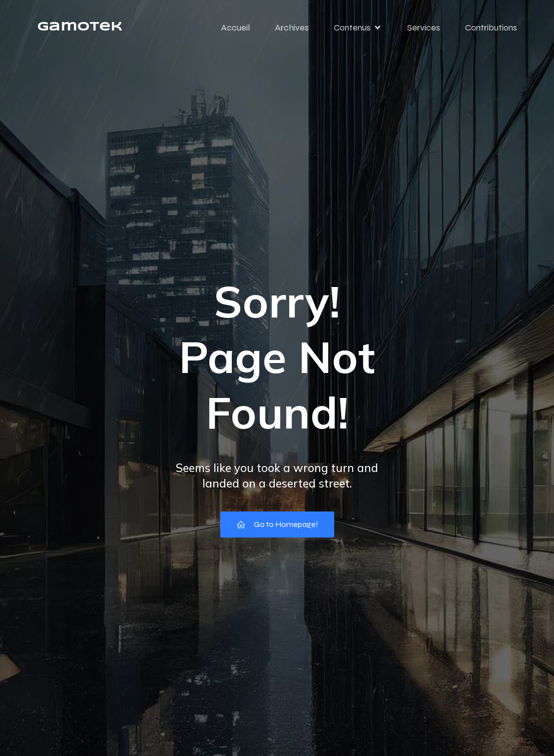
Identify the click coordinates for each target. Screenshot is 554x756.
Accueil (235, 27)
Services (424, 27)
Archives (292, 27)
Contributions (491, 27)
